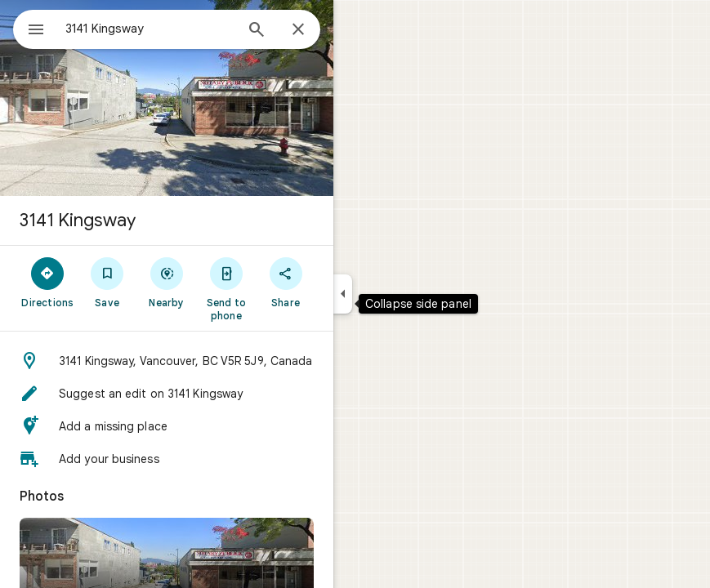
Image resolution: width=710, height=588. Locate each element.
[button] (167, 361)
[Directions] (48, 282)
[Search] (257, 31)
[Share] (286, 282)
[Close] (298, 30)
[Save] (107, 282)
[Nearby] (167, 282)
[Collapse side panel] (343, 294)
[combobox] (150, 29)
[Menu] (36, 31)
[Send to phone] (226, 288)
